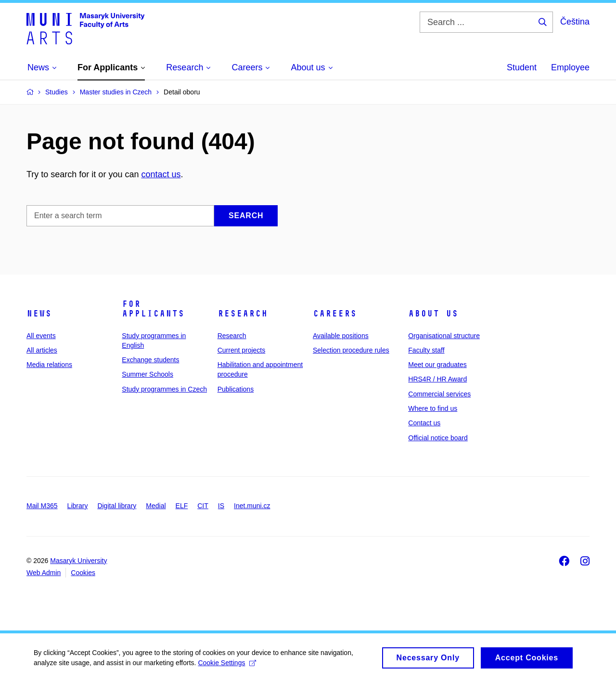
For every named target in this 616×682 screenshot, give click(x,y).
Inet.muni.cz (252, 506)
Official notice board (438, 438)
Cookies (83, 573)
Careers (335, 314)
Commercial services (439, 394)
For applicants (153, 309)
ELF (182, 506)
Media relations (49, 365)
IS (221, 506)
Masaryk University (78, 561)
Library (78, 506)
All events (41, 336)
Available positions (341, 336)
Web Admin (44, 573)
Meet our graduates (437, 365)
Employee (570, 67)
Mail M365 (42, 506)
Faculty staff (426, 350)
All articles (42, 350)
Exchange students (150, 360)
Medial (156, 506)
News (39, 314)
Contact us (424, 423)
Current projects (242, 350)
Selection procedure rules (351, 350)
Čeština (575, 22)
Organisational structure (444, 336)
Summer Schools (148, 374)
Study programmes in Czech (164, 389)
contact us (161, 174)
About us (433, 314)
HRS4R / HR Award (437, 379)
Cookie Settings (227, 665)
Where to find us (433, 408)
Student (522, 67)
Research (243, 314)
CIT (203, 506)
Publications (236, 389)
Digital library (117, 506)
